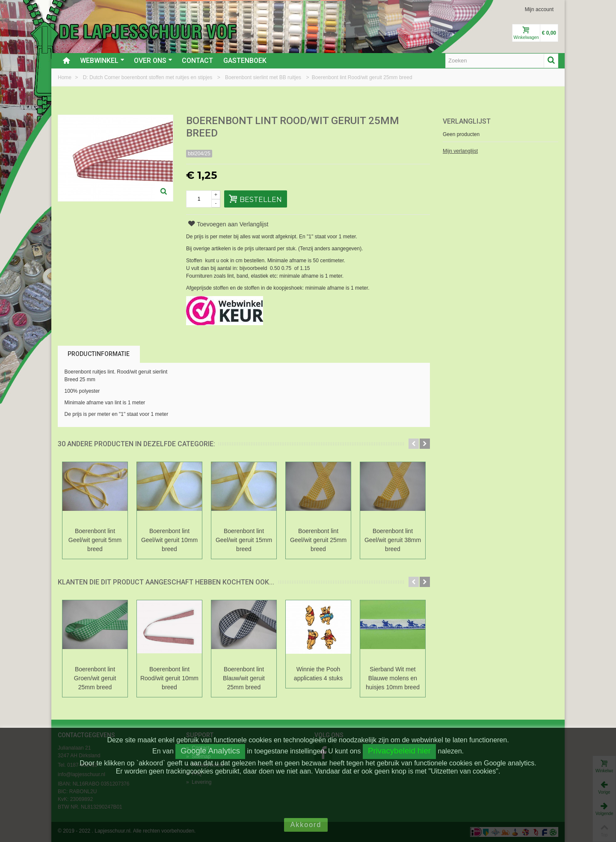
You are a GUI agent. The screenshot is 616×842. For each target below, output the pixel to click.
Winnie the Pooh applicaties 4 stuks (318, 674)
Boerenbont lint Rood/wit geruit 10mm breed (169, 678)
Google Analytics (210, 751)
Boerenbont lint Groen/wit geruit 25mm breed (95, 678)
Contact (197, 61)
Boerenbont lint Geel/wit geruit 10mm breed (169, 540)
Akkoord (306, 825)
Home (65, 77)
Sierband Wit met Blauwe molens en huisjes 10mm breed (393, 678)
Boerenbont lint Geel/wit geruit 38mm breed (393, 540)
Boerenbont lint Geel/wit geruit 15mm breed (244, 540)
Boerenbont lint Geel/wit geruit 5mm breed (95, 540)
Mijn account (539, 9)
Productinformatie (99, 354)
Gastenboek (245, 61)
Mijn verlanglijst (460, 151)
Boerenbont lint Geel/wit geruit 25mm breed (318, 540)
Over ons (153, 61)
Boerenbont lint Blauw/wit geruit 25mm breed (244, 678)
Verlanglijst (467, 121)
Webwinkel (102, 61)
